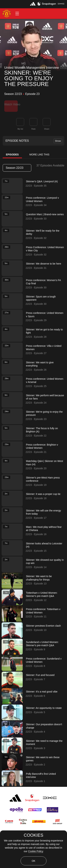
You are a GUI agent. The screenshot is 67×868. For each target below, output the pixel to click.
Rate (33, 126)
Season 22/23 (17, 165)
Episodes (12, 152)
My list (20, 126)
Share (47, 126)
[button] (17, 14)
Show (58, 138)
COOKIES (33, 835)
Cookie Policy (36, 851)
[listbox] (17, 166)
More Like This (39, 152)
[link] (47, 119)
